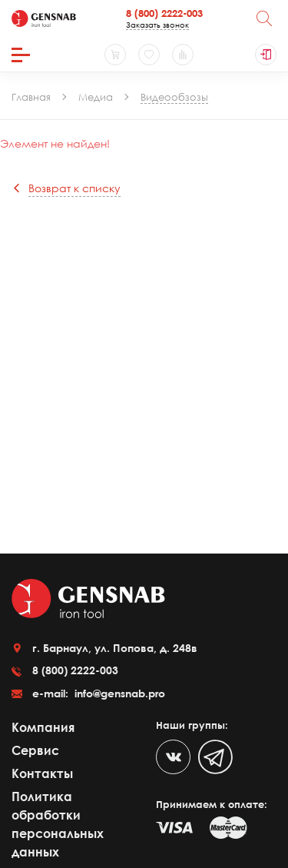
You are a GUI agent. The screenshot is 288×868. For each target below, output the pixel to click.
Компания (43, 727)
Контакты (42, 773)
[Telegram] (215, 757)
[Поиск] (264, 18)
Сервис (35, 750)
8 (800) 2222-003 (164, 13)
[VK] (173, 757)
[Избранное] (149, 55)
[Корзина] (115, 55)
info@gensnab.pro (118, 693)
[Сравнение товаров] (183, 55)
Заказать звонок (157, 25)
